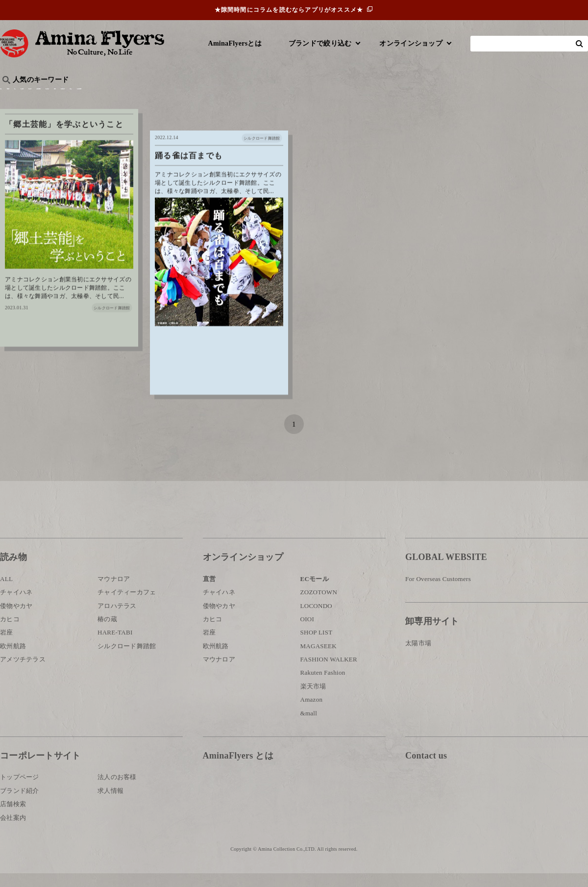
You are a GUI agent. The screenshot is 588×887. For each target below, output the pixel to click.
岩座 (7, 646)
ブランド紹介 (20, 804)
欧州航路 (13, 660)
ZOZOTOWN (319, 606)
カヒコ (10, 633)
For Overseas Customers (438, 593)
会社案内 (13, 831)
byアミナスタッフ (220, 96)
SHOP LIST (317, 646)
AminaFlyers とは (238, 769)
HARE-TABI (115, 646)
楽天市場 (313, 700)
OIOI (307, 633)
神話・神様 (281, 96)
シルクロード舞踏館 (127, 660)
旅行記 (15, 96)
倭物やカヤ (16, 619)
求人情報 (110, 804)
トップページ (20, 791)
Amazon (312, 713)
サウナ (323, 96)
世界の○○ (120, 96)
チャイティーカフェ (127, 606)
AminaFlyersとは (235, 43)
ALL (6, 593)
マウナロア (114, 593)
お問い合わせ (464, 801)
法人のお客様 (117, 791)
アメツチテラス (23, 673)
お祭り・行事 (369, 96)
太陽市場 (418, 656)
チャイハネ (16, 606)
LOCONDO (317, 619)
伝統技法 (419, 96)
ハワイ (51, 96)
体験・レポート (472, 96)
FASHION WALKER (329, 673)
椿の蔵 (107, 633)
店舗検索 (13, 818)
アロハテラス (117, 619)
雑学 (84, 96)
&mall (309, 726)
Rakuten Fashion (323, 686)
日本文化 (163, 96)
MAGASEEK (318, 660)
